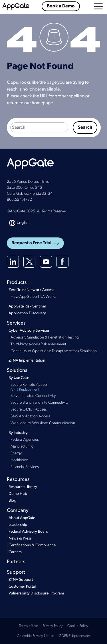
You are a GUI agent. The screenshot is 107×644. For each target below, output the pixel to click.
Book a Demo (61, 6)
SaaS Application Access (30, 416)
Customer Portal (22, 587)
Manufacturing (22, 447)
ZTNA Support (21, 580)
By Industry (18, 433)
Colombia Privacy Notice (36, 636)
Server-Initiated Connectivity (33, 396)
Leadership (18, 525)
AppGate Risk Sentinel (27, 306)
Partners (16, 562)
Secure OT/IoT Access (29, 410)
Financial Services (25, 467)
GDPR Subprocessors (75, 636)
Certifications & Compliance (32, 545)
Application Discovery (27, 313)
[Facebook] (62, 262)
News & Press (20, 539)
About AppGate (22, 518)
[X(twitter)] (29, 262)
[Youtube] (46, 262)
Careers (15, 552)
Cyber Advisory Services (29, 331)
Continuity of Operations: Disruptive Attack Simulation (54, 351)
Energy (16, 453)
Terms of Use (28, 626)
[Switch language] (20, 223)
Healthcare (19, 460)
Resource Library (23, 487)
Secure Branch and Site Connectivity (40, 403)
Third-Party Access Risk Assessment (38, 344)
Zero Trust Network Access (31, 290)
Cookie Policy (78, 626)
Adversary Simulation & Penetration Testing (45, 338)
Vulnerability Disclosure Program (36, 593)
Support (16, 572)
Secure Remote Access (55, 388)
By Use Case (19, 378)
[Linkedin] (13, 262)
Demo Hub (18, 494)
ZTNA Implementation (27, 361)
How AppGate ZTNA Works (33, 297)
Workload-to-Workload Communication (43, 423)
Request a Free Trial (35, 243)
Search (85, 128)
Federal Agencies (25, 440)
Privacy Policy (53, 626)
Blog (12, 501)
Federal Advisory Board (28, 532)
